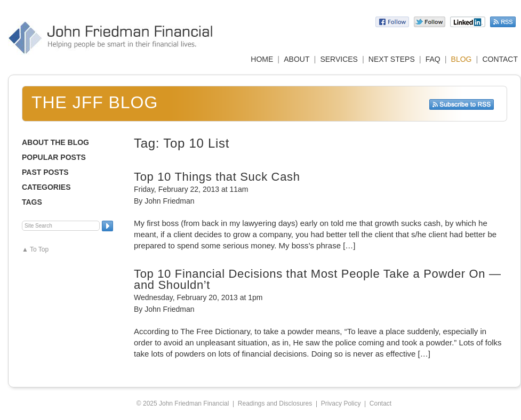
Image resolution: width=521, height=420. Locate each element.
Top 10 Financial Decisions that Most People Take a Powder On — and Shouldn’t (318, 279)
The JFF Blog (95, 102)
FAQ (433, 59)
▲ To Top (35, 249)
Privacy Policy (341, 403)
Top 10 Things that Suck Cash (217, 177)
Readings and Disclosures (275, 403)
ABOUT (296, 59)
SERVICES (339, 59)
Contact (380, 403)
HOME (262, 59)
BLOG (462, 59)
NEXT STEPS (392, 59)
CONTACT (500, 59)
